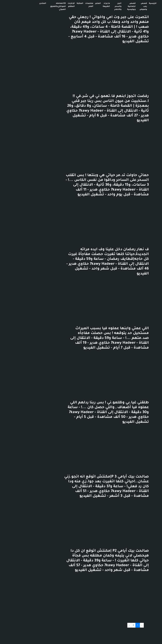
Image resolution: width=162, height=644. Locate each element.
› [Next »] (104, 625)
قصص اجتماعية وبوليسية (106, 7)
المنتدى (17, 4)
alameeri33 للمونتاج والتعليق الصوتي (32, 7)
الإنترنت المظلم (46, 5)
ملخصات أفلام (64, 5)
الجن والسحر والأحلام (92, 7)
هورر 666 (142, 7)
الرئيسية (127, 4)
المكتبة (54, 4)
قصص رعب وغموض (118, 7)
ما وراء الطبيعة (81, 5)
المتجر (73, 4)
